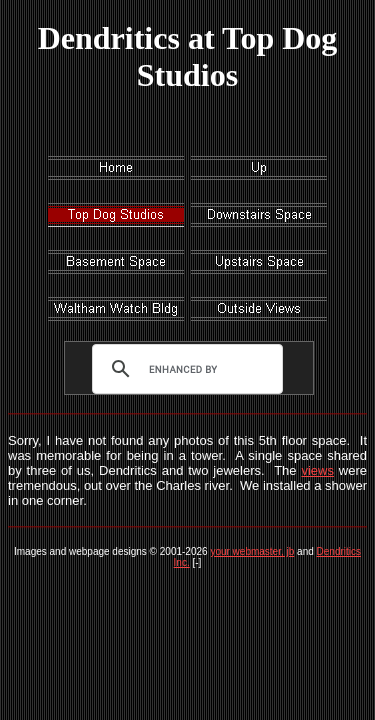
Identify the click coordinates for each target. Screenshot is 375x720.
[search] (183, 369)
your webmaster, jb (252, 551)
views (317, 470)
